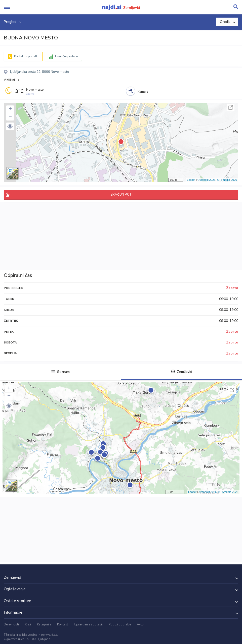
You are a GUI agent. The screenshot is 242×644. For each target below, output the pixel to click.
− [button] (10, 117)
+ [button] (10, 109)
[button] (10, 126)
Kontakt (63, 624)
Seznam (60, 372)
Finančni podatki (67, 56)
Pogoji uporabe (120, 624)
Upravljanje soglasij (88, 624)
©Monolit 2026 (206, 180)
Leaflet (191, 180)
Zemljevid (182, 372)
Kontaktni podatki (26, 56)
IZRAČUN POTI (121, 195)
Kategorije (44, 624)
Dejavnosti (11, 624)
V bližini (9, 80)
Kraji (28, 624)
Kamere (143, 92)
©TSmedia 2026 (227, 180)
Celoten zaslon (231, 107)
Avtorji (142, 624)
